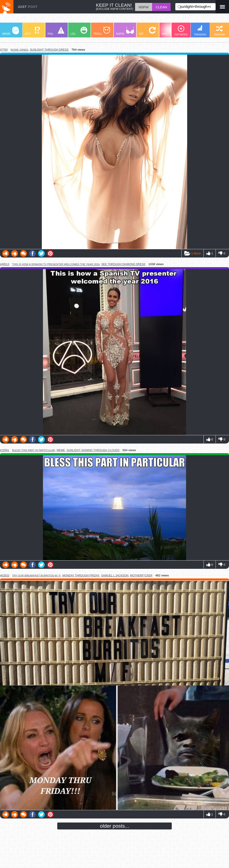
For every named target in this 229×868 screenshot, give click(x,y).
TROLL (102, 31)
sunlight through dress (49, 50)
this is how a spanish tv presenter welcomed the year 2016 (56, 264)
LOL (79, 31)
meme (61, 450)
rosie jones (19, 50)
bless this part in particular (34, 450)
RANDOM (219, 31)
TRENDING (200, 30)
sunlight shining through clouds (93, 450)
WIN (170, 31)
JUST (28, 7)
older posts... (115, 826)
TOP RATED (181, 31)
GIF (147, 31)
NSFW (125, 31)
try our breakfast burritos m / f (36, 575)
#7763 (4, 50)
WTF (32, 31)
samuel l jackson (115, 576)
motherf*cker (141, 576)
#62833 (5, 576)
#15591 (5, 450)
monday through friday (81, 576)
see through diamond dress (123, 264)
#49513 (5, 264)
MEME (11, 31)
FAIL (56, 31)
